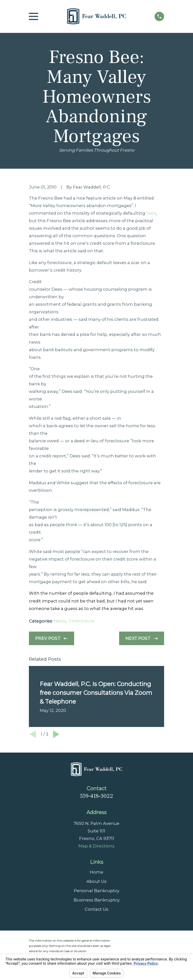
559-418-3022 (96, 796)
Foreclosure (82, 621)
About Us (96, 881)
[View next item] (56, 734)
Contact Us (96, 909)
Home (96, 872)
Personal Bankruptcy (97, 891)
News (60, 621)
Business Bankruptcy (97, 900)
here (151, 213)
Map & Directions (96, 846)
